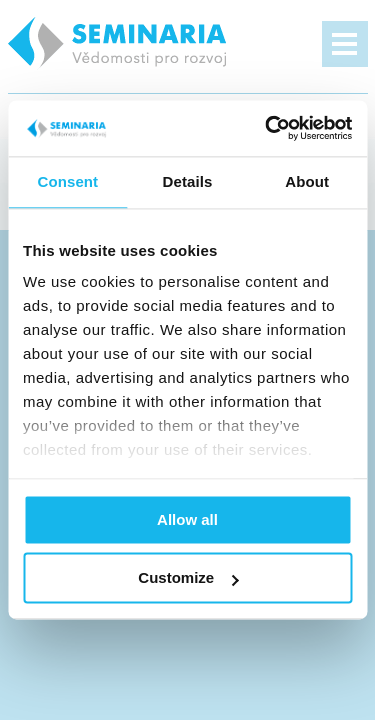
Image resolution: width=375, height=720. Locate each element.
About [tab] (307, 181)
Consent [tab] (67, 181)
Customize (188, 578)
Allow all (187, 519)
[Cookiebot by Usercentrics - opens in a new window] (267, 128)
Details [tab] (188, 181)
